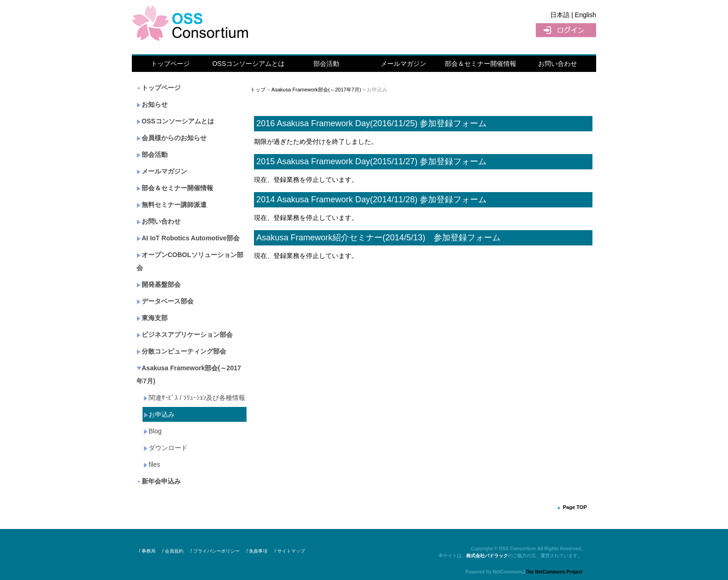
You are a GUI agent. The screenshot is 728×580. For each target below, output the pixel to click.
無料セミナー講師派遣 (172, 205)
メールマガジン (403, 64)
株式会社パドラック (487, 556)
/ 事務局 (147, 551)
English (585, 15)
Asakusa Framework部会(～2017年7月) (189, 374)
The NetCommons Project (554, 572)
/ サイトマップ (290, 551)
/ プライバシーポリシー (215, 551)
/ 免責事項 (257, 551)
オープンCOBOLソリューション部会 (190, 261)
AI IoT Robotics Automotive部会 (188, 238)
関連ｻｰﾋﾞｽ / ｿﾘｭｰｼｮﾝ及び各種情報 (194, 398)
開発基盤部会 (159, 284)
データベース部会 (165, 301)
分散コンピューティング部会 (181, 351)
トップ (258, 90)
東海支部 (152, 318)
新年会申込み (159, 481)
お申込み (159, 414)
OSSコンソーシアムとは (248, 64)
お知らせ (152, 104)
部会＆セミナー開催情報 (481, 64)
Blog (153, 431)
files (152, 464)
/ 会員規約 (173, 551)
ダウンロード (166, 448)
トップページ (170, 64)
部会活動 (326, 64)
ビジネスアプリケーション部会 (185, 335)
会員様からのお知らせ (172, 138)
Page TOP (575, 507)
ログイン (566, 30)
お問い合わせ (558, 64)
